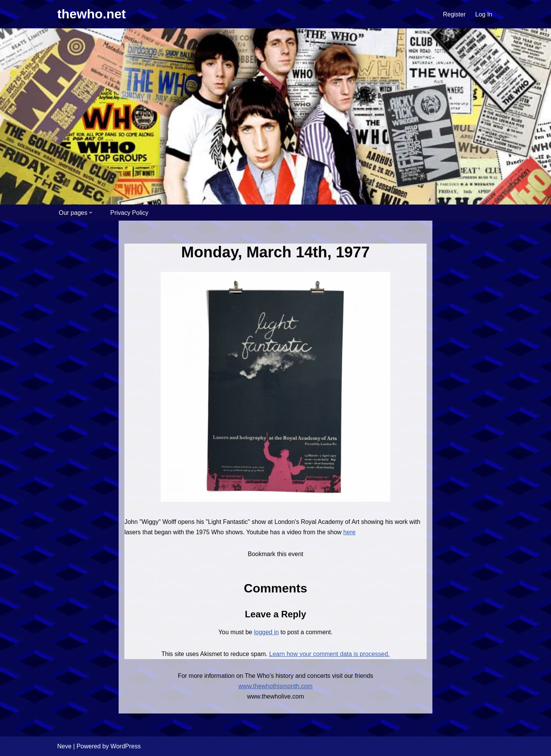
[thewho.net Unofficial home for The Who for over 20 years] (92, 14)
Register (454, 14)
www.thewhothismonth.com (275, 686)
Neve (64, 746)
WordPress (126, 746)
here (349, 532)
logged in (267, 632)
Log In (484, 14)
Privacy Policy (129, 213)
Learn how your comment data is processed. (330, 654)
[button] (91, 213)
